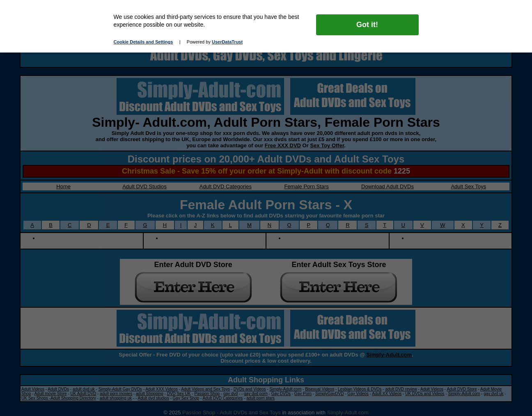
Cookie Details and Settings (143, 42)
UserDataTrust (227, 42)
